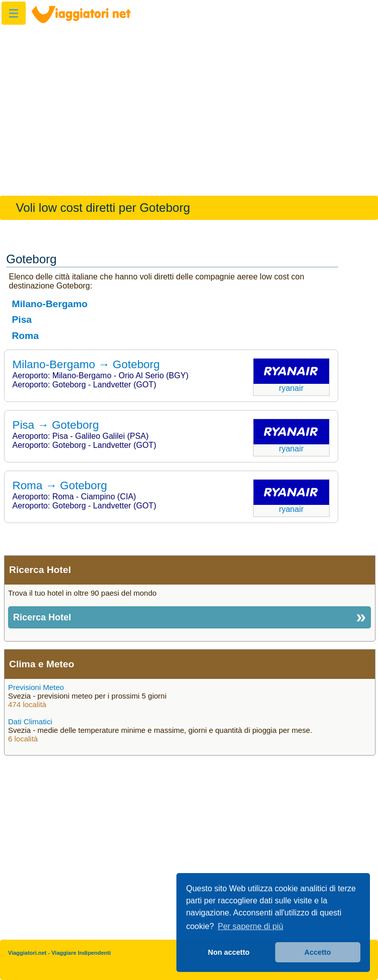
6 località (23, 739)
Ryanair (291, 388)
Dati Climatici (30, 722)
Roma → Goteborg (60, 485)
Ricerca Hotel (42, 617)
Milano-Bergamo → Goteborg (86, 364)
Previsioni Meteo (36, 687)
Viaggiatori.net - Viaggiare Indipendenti (59, 953)
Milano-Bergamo (50, 304)
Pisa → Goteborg (56, 425)
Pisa (22, 320)
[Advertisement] (189, 105)
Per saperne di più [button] (250, 926)
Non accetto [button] (229, 952)
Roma (25, 336)
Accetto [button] (318, 952)
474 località (27, 704)
